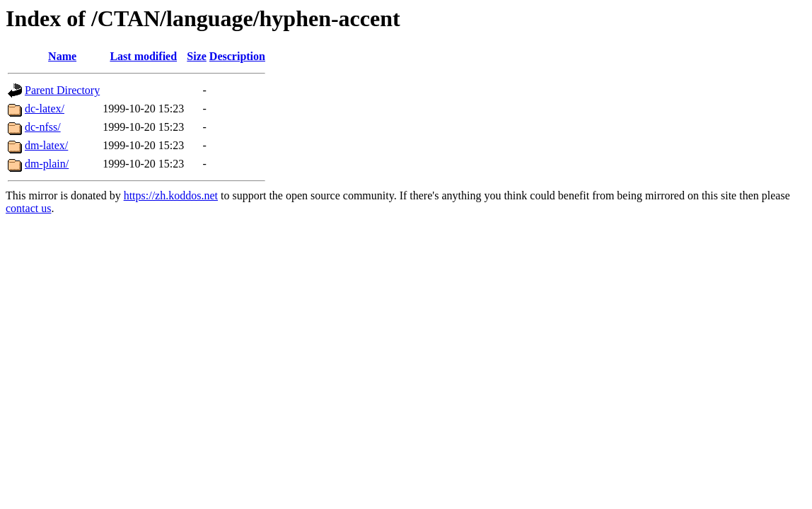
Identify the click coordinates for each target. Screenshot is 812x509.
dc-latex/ (45, 109)
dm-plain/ (47, 164)
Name (62, 56)
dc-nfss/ (43, 127)
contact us (28, 208)
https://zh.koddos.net (171, 195)
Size (197, 56)
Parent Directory (62, 90)
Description (237, 56)
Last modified (143, 56)
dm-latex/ (46, 145)
